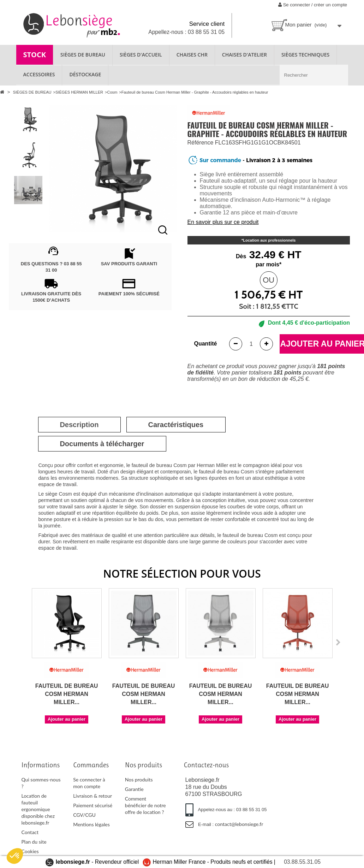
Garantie (134, 789)
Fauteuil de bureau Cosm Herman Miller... (67, 694)
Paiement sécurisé (93, 805)
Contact (30, 832)
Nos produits (139, 780)
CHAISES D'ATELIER (244, 55)
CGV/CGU (84, 815)
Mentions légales (91, 824)
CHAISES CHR (192, 55)
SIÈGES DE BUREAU (83, 55)
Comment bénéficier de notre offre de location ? (145, 805)
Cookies (30, 851)
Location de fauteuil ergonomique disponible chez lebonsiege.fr (38, 809)
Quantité (206, 344)
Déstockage (85, 74)
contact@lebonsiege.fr (239, 824)
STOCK (35, 55)
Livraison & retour (93, 796)
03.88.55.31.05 (302, 862)
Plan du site (34, 842)
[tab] (79, 425)
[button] (15, 856)
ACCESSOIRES (39, 74)
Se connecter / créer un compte (313, 5)
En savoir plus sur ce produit (223, 222)
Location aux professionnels (269, 240)
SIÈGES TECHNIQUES (305, 55)
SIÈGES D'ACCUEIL (141, 55)
